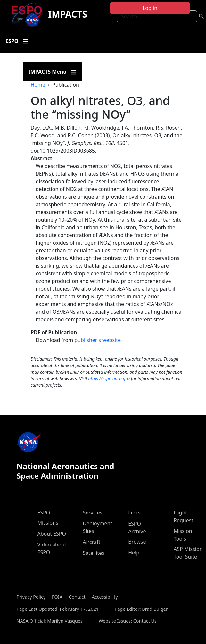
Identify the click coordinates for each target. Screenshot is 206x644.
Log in (150, 8)
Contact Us (145, 621)
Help (134, 553)
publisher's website (98, 340)
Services (92, 513)
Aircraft (91, 542)
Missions (48, 523)
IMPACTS (68, 14)
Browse (137, 542)
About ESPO (52, 534)
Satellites (93, 553)
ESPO (44, 513)
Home (38, 85)
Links (134, 513)
